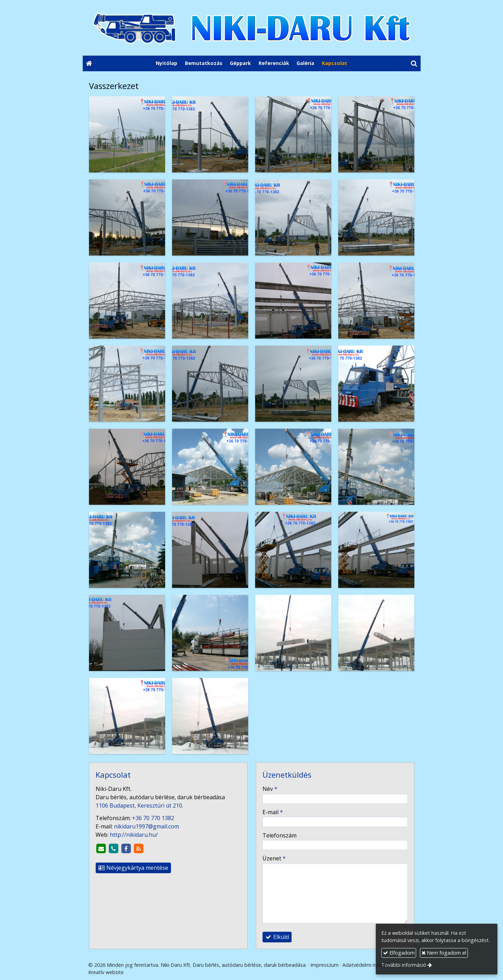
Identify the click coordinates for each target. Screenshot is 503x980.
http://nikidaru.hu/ (134, 835)
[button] (414, 64)
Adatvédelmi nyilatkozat (370, 965)
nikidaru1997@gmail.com (147, 826)
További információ (404, 965)
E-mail (273, 812)
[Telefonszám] (114, 849)
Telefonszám (279, 835)
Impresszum (324, 965)
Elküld (277, 937)
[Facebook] (126, 849)
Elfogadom (399, 953)
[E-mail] (101, 849)
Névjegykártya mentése (133, 868)
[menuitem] (167, 64)
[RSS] (139, 849)
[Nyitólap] (252, 28)
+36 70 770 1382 (153, 818)
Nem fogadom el (444, 953)
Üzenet (274, 858)
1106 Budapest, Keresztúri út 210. (139, 805)
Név (270, 789)
